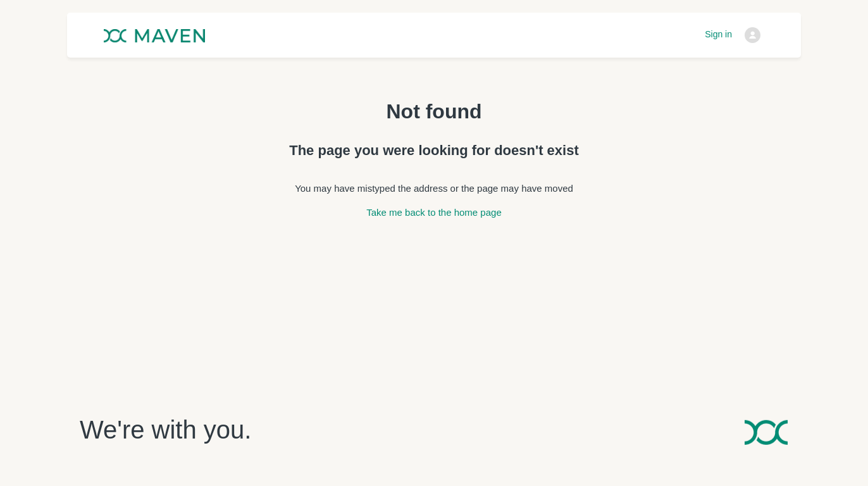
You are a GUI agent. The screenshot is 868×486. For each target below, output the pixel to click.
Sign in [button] (718, 34)
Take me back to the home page (434, 212)
